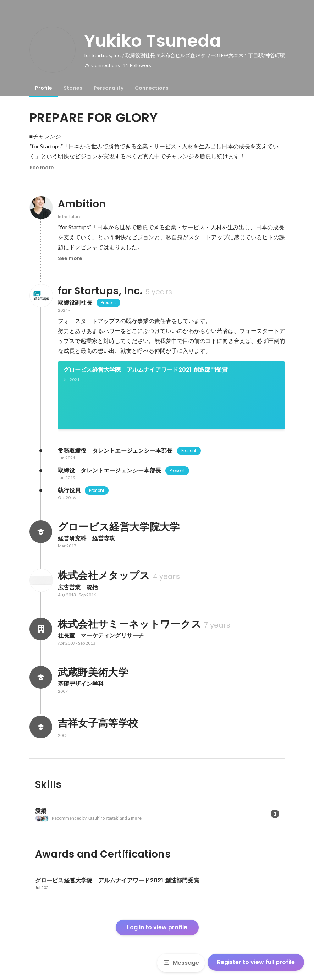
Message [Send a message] (181, 963)
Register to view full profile (256, 962)
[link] (171, 395)
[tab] (44, 88)
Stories (73, 88)
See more (42, 168)
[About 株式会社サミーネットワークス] (41, 629)
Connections (152, 88)
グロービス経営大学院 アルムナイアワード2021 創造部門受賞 (146, 370)
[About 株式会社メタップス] (41, 580)
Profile (44, 88)
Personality (109, 88)
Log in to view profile (157, 927)
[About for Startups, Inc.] (41, 296)
